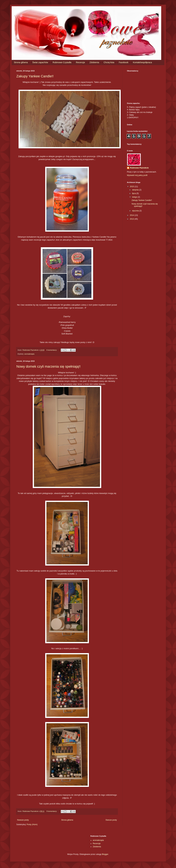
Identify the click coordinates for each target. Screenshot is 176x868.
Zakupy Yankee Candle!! (35, 76)
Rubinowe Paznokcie (139, 168)
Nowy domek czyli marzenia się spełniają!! (48, 366)
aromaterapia (29, 354)
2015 (132, 187)
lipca (134, 193)
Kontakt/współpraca (142, 62)
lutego (135, 197)
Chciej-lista (109, 62)
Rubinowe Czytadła (62, 62)
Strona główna (21, 62)
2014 (132, 215)
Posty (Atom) (32, 824)
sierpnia (136, 190)
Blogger (105, 854)
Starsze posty (111, 820)
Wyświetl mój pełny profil (137, 175)
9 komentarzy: (52, 811)
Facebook (124, 62)
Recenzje (80, 62)
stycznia (136, 211)
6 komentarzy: (52, 350)
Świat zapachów (40, 62)
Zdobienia (94, 62)
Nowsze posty (23, 820)
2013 (132, 219)
